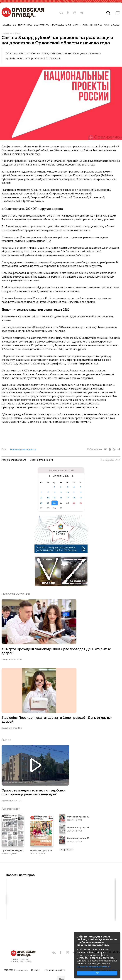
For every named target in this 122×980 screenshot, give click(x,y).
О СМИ (35, 970)
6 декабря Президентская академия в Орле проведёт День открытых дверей (57, 720)
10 (68, 492)
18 (74, 498)
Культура (96, 25)
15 (54, 498)
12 (81, 492)
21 (48, 503)
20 (41, 503)
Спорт (77, 25)
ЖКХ (106, 25)
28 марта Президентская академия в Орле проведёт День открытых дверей (56, 651)
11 (74, 492)
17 (68, 498)
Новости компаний (16, 594)
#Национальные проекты (23, 449)
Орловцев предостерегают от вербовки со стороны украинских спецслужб (34, 792)
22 (54, 503)
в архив (66, 850)
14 (48, 498)
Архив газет (11, 809)
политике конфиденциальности (94, 966)
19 (81, 498)
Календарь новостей (61, 470)
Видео (115, 25)
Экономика (41, 25)
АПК (85, 25)
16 (61, 498)
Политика (25, 25)
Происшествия (61, 25)
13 (41, 498)
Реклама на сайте (54, 970)
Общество (9, 25)
